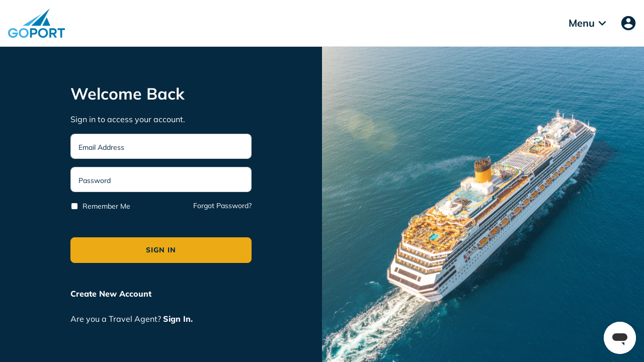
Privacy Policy (304, 78)
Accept (253, 110)
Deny (394, 110)
